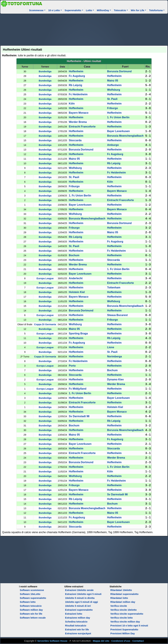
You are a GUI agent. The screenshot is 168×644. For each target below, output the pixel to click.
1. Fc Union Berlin (118, 117)
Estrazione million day (78, 618)
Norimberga (115, 356)
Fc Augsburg (77, 76)
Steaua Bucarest (117, 315)
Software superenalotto (33, 598)
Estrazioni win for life (77, 630)
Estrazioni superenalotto (79, 610)
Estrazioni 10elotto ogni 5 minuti (83, 594)
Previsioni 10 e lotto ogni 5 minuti (129, 626)
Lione (111, 347)
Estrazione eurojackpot (78, 633)
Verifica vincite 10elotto (124, 610)
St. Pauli (112, 99)
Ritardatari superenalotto (124, 594)
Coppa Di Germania (45, 324)
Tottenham (114, 288)
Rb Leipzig (76, 85)
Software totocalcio (31, 606)
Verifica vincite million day (125, 622)
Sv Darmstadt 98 (79, 416)
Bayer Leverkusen (118, 131)
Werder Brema (78, 122)
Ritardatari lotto (119, 598)
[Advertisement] (84, 29)
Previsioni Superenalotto (124, 630)
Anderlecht (76, 278)
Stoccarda (75, 140)
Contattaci (138, 641)
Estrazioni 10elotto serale (79, 590)
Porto (72, 366)
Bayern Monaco (79, 113)
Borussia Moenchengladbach (125, 136)
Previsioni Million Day (123, 633)
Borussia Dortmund (119, 71)
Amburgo (113, 145)
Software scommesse (32, 590)
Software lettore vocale (33, 618)
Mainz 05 (113, 81)
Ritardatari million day (123, 602)
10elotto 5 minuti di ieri (78, 606)
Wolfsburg (114, 90)
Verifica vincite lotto (122, 618)
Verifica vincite (119, 606)
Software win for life (31, 614)
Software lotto (28, 602)
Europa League (45, 278)
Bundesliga (45, 71)
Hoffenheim (76, 71)
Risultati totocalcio (76, 626)
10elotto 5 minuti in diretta (80, 598)
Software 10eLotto (30, 594)
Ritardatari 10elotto (121, 590)
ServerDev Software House (52, 641)
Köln (72, 104)
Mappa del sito (101, 641)
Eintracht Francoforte (82, 127)
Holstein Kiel (77, 292)
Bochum (74, 255)
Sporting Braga (78, 333)
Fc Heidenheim (78, 94)
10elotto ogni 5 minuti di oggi (82, 602)
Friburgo (113, 108)
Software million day (31, 610)
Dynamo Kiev (115, 379)
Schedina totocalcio (76, 622)
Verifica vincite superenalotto (127, 614)
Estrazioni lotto (74, 614)
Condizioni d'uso (121, 641)
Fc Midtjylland (78, 389)
